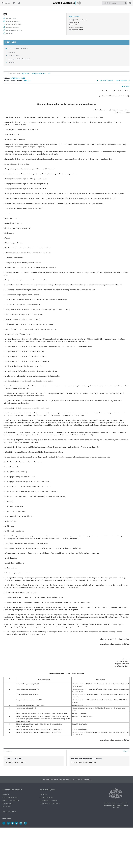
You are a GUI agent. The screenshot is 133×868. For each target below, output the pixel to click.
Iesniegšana (44, 794)
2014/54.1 (27, 20)
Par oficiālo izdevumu (10, 797)
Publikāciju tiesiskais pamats (50, 803)
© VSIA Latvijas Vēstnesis (12, 790)
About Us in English (9, 811)
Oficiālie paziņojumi (48, 790)
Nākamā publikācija (121, 20)
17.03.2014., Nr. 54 (18, 18)
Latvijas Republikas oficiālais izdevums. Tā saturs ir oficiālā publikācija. (67, 779)
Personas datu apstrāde (11, 800)
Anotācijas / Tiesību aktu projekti (19, 735)
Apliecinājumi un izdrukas (49, 800)
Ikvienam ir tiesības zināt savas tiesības (116, 806)
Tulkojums (12, 738)
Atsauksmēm (7, 806)
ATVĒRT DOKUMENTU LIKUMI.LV (18, 725)
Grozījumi (12, 728)
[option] (34, 761)
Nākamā (125, 751)
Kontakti (6, 794)
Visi (49, 13)
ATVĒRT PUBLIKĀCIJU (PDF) (14, 700)
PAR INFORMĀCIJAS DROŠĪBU (14, 706)
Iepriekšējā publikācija (106, 20)
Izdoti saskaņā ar (14, 732)
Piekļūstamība (7, 803)
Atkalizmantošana (46, 797)
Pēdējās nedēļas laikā (39, 13)
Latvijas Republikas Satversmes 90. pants (116, 803)
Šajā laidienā (26, 13)
